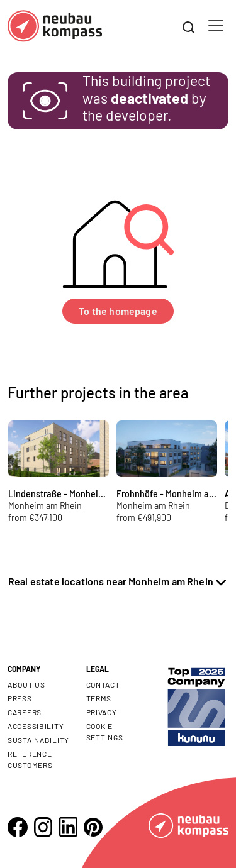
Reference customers (30, 759)
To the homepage (118, 311)
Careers (25, 712)
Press (20, 698)
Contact (103, 684)
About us (26, 684)
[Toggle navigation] (216, 26)
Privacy (102, 712)
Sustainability (38, 740)
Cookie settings (105, 732)
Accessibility (36, 726)
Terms (99, 698)
